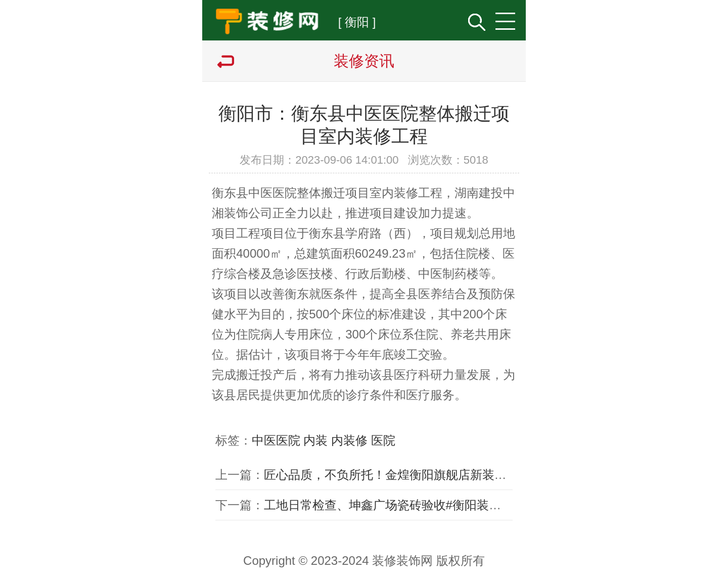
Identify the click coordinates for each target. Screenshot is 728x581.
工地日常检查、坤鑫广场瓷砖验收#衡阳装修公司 (395, 505)
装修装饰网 (402, 561)
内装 (315, 440)
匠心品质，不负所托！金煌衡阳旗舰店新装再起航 (397, 475)
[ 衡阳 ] (357, 22)
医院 (383, 440)
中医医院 (276, 440)
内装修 (349, 440)
